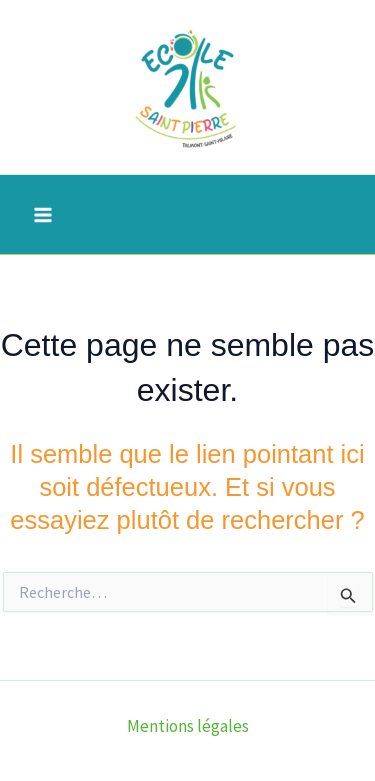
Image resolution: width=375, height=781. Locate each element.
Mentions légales (188, 726)
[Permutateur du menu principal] (43, 215)
